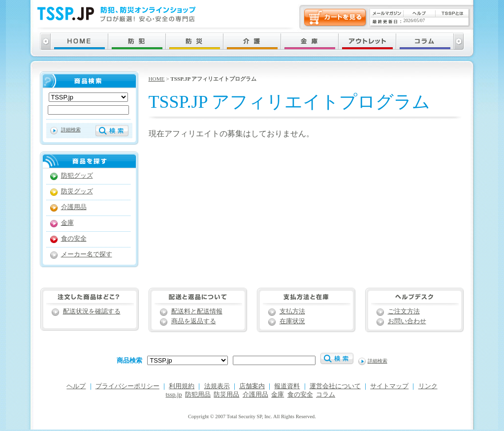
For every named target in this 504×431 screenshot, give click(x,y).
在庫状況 (292, 321)
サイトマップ (389, 386)
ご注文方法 (404, 311)
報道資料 (287, 386)
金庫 (67, 223)
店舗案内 (252, 386)
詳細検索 (71, 130)
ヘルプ (76, 386)
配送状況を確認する (92, 311)
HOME (157, 79)
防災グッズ (77, 191)
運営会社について (335, 386)
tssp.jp (174, 395)
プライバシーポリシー (127, 386)
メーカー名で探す (87, 254)
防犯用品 (198, 395)
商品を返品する (194, 321)
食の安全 (74, 239)
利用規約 (182, 386)
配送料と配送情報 (197, 311)
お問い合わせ (407, 321)
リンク (428, 386)
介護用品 (74, 207)
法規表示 (217, 386)
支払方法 (292, 311)
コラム (326, 395)
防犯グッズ (77, 176)
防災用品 (226, 395)
